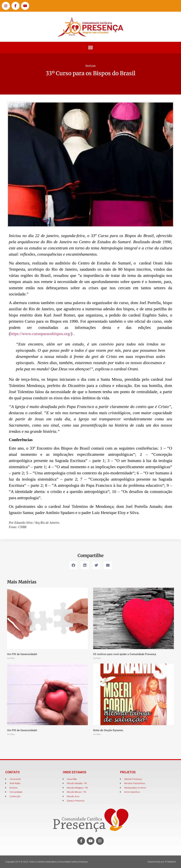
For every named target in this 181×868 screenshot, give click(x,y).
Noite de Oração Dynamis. (108, 730)
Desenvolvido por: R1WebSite (162, 862)
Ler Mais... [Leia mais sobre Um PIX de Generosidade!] (11, 658)
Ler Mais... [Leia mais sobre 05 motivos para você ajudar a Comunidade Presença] (98, 658)
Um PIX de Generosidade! (22, 654)
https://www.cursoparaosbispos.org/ (41, 334)
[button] (91, 48)
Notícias (91, 66)
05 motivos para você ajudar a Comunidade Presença (125, 654)
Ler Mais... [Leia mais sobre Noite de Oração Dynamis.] (98, 734)
